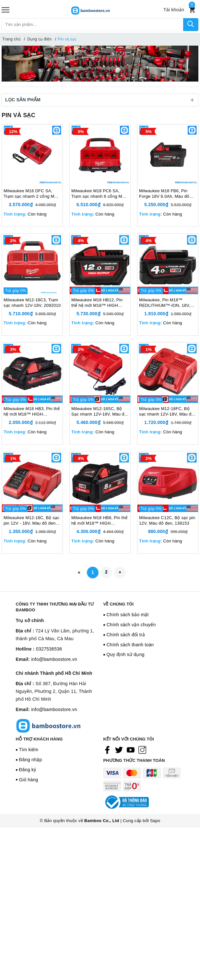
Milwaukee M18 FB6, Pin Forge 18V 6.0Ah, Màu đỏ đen (164, 194)
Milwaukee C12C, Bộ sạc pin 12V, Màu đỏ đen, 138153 (167, 520)
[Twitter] (119, 750)
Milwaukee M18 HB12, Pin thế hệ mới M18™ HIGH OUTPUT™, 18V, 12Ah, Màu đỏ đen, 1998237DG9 (99, 303)
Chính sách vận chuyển (131, 625)
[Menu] (6, 10)
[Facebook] (107, 750)
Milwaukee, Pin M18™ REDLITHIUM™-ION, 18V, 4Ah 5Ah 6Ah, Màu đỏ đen (165, 303)
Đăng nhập (31, 760)
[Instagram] (142, 750)
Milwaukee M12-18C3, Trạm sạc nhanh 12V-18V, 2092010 (32, 303)
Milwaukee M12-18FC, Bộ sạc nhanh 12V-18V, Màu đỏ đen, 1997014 (167, 412)
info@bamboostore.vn (54, 659)
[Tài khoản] (174, 10)
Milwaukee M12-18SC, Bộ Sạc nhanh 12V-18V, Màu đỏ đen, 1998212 (99, 412)
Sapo (155, 821)
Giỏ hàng (29, 780)
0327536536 (49, 649)
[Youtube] (131, 750)
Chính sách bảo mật (128, 615)
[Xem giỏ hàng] (192, 10)
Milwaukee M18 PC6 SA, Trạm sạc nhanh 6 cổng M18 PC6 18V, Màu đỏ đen (99, 194)
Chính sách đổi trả (126, 635)
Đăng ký (28, 770)
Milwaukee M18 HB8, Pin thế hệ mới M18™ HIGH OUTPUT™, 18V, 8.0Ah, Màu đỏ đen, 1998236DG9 (100, 521)
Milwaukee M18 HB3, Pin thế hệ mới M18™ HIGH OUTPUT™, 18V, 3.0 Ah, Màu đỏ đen (32, 412)
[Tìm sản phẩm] (93, 25)
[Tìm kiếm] (191, 25)
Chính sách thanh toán (130, 645)
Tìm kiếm (29, 750)
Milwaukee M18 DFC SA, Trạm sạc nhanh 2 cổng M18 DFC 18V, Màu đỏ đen (31, 194)
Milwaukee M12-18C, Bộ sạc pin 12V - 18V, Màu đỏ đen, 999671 (31, 521)
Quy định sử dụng (126, 654)
